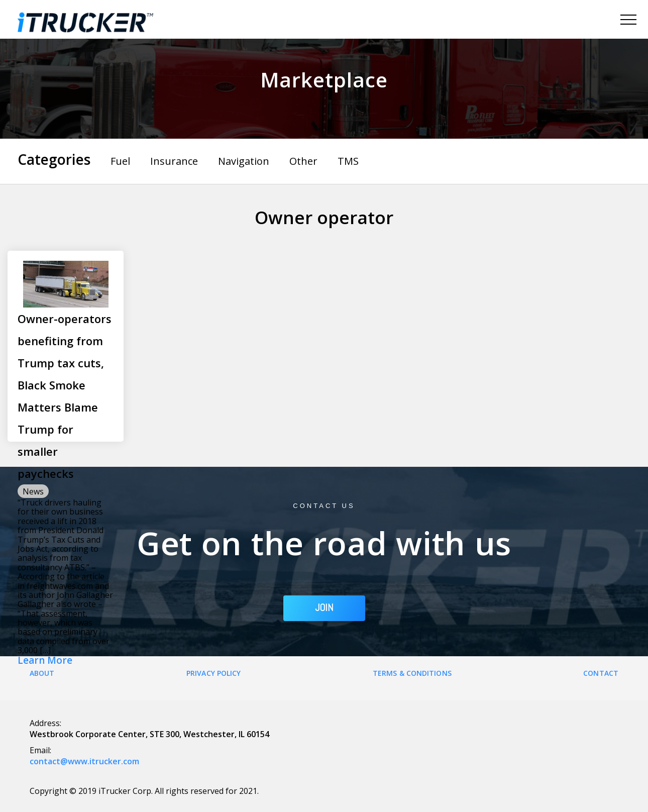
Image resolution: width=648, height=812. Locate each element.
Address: (45, 723)
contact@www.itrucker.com (84, 761)
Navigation (244, 161)
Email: (40, 750)
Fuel (120, 161)
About (42, 673)
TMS (348, 161)
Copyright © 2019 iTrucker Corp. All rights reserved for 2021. (144, 791)
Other (303, 161)
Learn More (45, 661)
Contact (601, 673)
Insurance (174, 161)
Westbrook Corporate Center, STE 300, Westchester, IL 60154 (149, 734)
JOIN (324, 608)
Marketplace (324, 80)
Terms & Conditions (412, 673)
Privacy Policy (213, 673)
